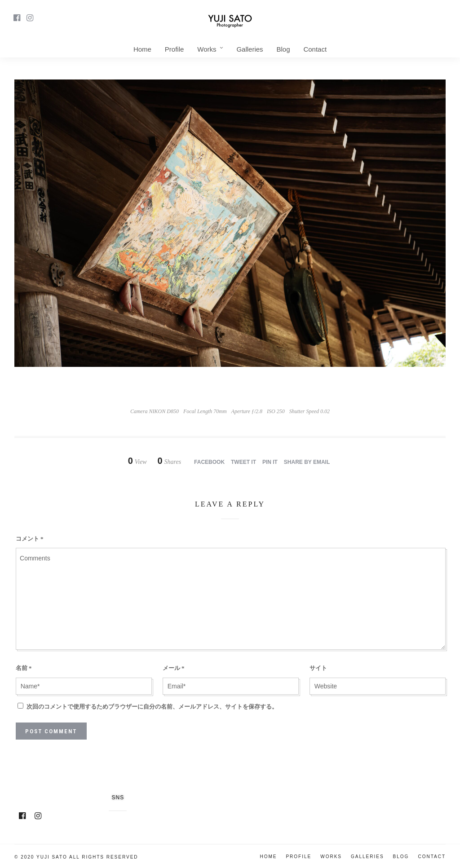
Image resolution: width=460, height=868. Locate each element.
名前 (24, 668)
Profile (175, 49)
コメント (30, 539)
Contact (315, 49)
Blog (283, 49)
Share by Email (307, 462)
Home (142, 49)
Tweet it (243, 462)
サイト (318, 668)
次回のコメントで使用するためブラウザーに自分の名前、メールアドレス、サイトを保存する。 (152, 707)
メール (174, 668)
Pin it (270, 462)
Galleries (250, 49)
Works (207, 49)
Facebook (209, 462)
